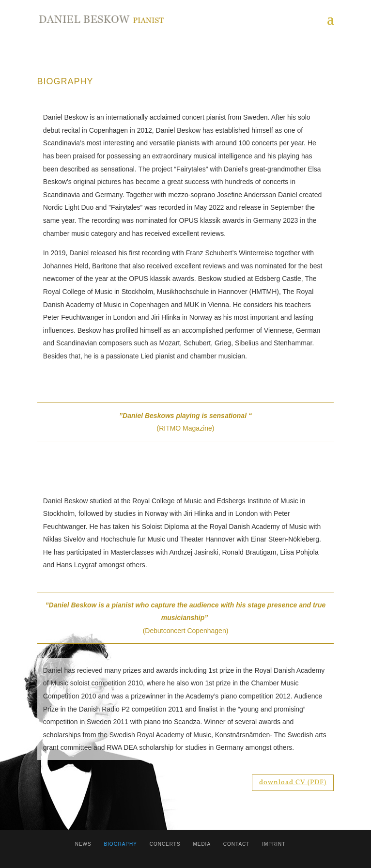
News (83, 844)
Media (202, 844)
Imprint (274, 844)
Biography (120, 844)
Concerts (165, 844)
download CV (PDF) (293, 783)
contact (237, 844)
